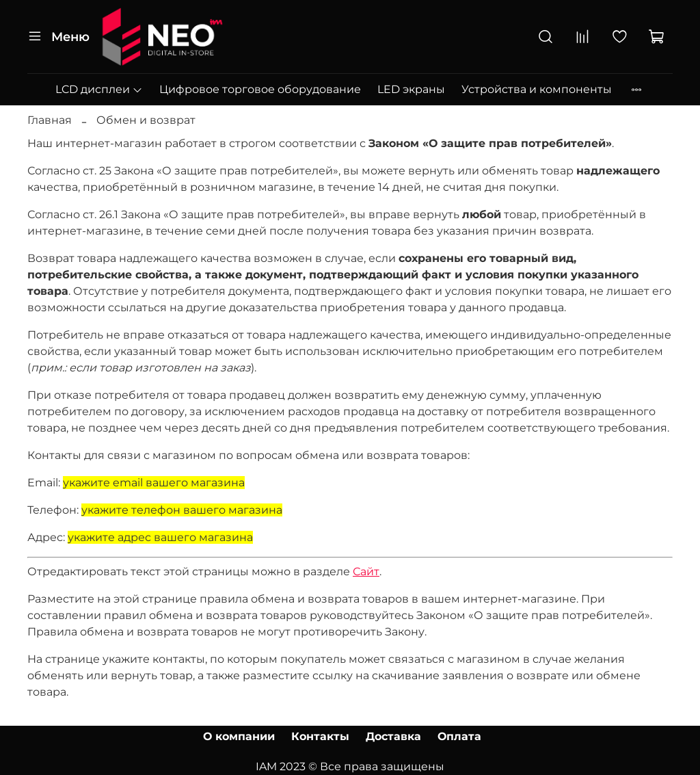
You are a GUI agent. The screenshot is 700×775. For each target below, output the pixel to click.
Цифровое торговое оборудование (260, 89)
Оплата (459, 736)
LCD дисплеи (99, 89)
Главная (50, 120)
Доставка (393, 736)
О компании (239, 736)
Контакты (320, 736)
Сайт (366, 572)
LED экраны (411, 89)
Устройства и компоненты (537, 89)
